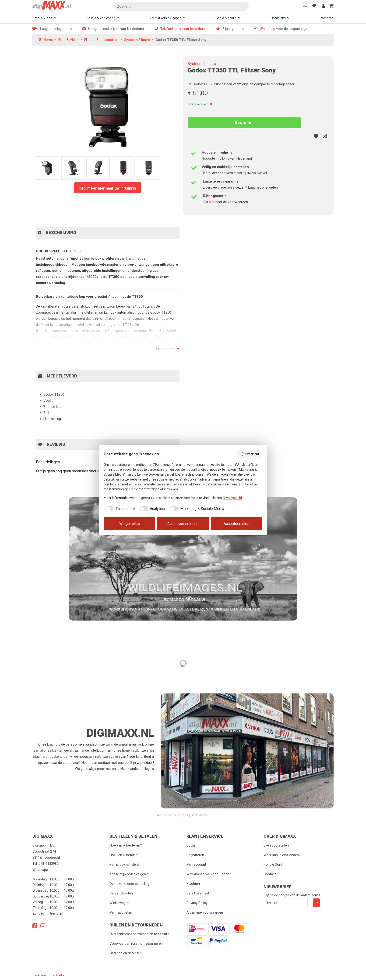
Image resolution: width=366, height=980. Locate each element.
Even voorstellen (276, 845)
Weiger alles (130, 524)
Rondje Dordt (273, 865)
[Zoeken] (181, 6)
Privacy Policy (197, 903)
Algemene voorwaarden (205, 912)
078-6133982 (49, 864)
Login (191, 845)
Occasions (278, 18)
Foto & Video (42, 18)
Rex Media (57, 975)
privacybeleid (232, 498)
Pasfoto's (327, 18)
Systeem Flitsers (202, 64)
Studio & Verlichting (101, 18)
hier (212, 202)
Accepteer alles (236, 524)
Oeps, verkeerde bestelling (129, 884)
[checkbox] (119, 509)
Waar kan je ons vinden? (282, 855)
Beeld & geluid (226, 18)
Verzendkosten (121, 893)
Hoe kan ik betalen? (124, 855)
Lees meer (168, 349)
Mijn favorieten (121, 912)
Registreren (195, 855)
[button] (211, 104)
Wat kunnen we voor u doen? (209, 874)
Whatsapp (267, 29)
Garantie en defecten (126, 953)
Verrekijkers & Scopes (165, 18)
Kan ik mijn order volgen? (129, 874)
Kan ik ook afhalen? (125, 865)
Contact (270, 874)
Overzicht (250, 454)
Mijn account (196, 865)
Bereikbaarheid (198, 893)
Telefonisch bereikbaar (183, 29)
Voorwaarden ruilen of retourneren (136, 944)
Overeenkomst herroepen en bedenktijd (139, 934)
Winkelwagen (119, 903)
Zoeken (243, 7)
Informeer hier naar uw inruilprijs (108, 188)
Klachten (193, 884)
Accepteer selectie (183, 524)
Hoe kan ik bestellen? (126, 845)
